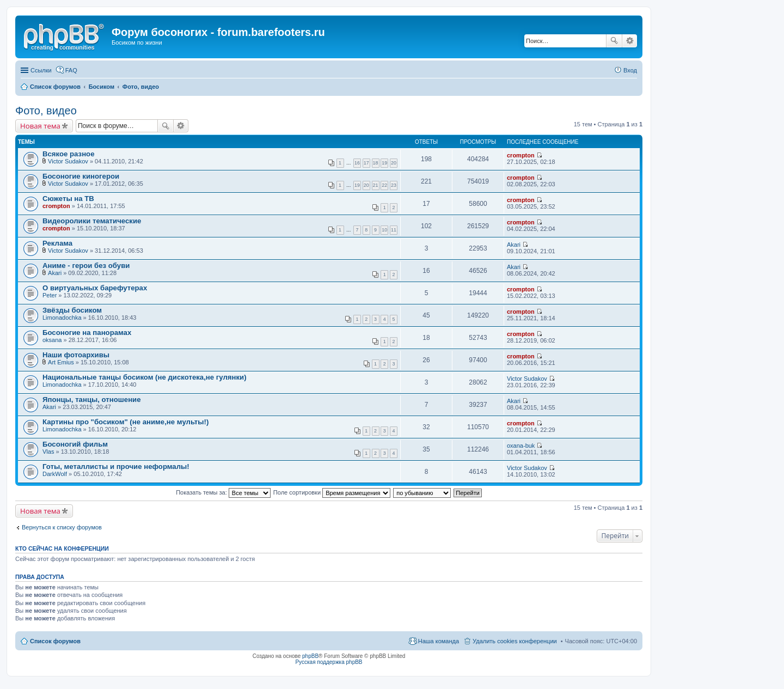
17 (366, 163)
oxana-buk (521, 446)
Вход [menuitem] (630, 70)
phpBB (310, 656)
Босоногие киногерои (81, 176)
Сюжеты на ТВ (68, 199)
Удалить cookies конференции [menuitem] (515, 641)
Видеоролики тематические (92, 221)
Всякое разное (69, 154)
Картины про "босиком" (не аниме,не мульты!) (125, 422)
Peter (50, 295)
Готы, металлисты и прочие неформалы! (116, 467)
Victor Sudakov (68, 161)
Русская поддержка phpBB (329, 662)
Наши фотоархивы (76, 355)
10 (384, 230)
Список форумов (55, 641)
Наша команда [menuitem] (439, 641)
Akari (514, 245)
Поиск (614, 41)
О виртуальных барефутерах (95, 288)
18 (376, 163)
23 (394, 185)
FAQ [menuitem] (71, 70)
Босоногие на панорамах (87, 333)
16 (357, 163)
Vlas (48, 452)
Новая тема (40, 126)
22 (384, 185)
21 (376, 185)
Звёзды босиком (72, 310)
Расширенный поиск (630, 41)
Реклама (57, 243)
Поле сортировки (332, 492)
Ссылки (41, 70)
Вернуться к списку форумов (62, 527)
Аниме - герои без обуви (86, 266)
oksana (52, 340)
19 (384, 163)
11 (394, 230)
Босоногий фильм (75, 444)
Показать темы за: (223, 492)
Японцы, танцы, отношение (92, 400)
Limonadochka (62, 318)
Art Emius (61, 362)
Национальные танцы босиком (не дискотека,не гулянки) (145, 377)
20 (394, 163)
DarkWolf (55, 474)
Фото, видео (46, 111)
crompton (521, 155)
